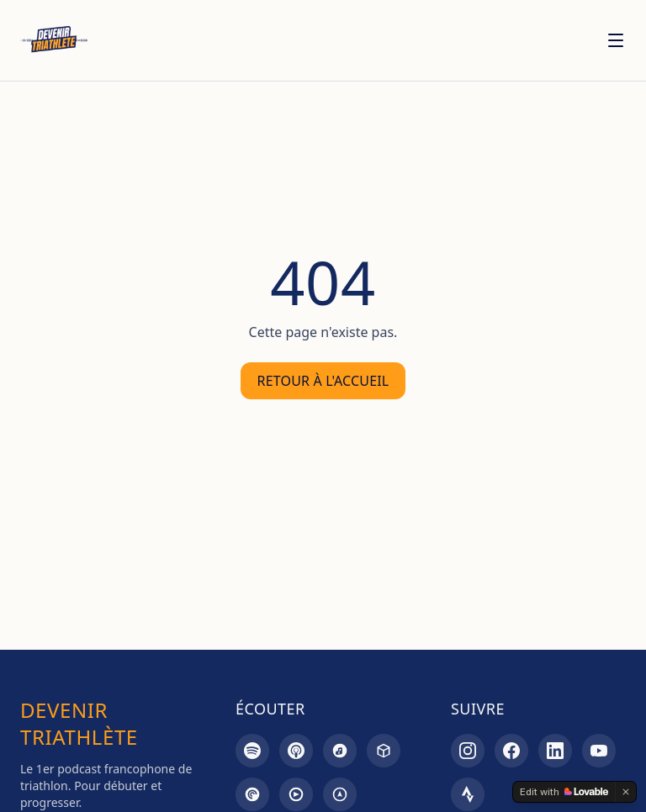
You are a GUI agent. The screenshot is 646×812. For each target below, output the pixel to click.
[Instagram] (468, 751)
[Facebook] (511, 751)
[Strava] (468, 794)
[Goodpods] (296, 794)
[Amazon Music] (340, 751)
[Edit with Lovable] (564, 792)
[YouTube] (599, 751)
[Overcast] (340, 794)
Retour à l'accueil (323, 381)
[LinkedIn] (555, 751)
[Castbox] (384, 751)
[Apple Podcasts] (296, 751)
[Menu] (616, 40)
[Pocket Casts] (252, 794)
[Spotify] (252, 751)
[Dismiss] (626, 792)
